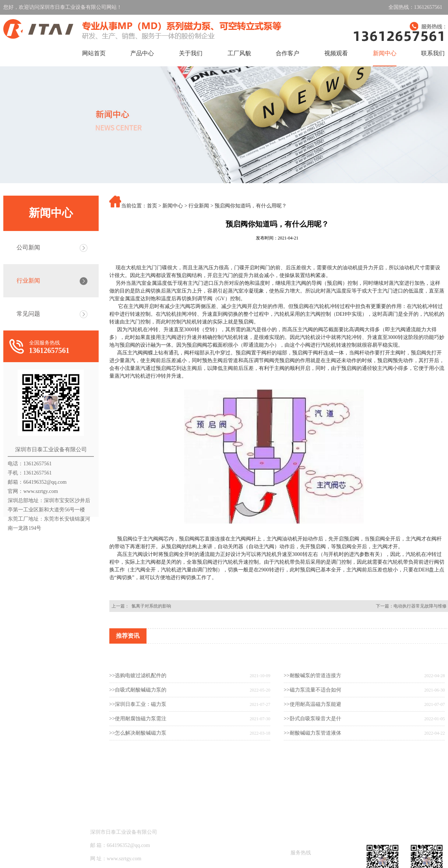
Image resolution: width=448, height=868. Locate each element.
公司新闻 (28, 247)
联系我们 (433, 53)
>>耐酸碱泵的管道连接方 (313, 699)
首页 (152, 206)
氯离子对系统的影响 (150, 606)
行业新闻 (28, 281)
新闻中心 (385, 53)
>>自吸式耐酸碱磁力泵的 (138, 713)
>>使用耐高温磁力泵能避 (313, 727)
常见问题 (28, 314)
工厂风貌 (239, 53)
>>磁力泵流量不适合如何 (313, 713)
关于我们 (191, 53)
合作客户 (288, 53)
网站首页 (94, 53)
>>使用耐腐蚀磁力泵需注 (138, 742)
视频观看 (336, 53)
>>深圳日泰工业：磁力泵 (138, 727)
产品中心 (142, 53)
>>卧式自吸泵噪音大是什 (313, 742)
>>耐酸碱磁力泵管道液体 (313, 756)
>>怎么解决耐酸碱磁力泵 (138, 756)
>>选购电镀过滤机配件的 (138, 699)
